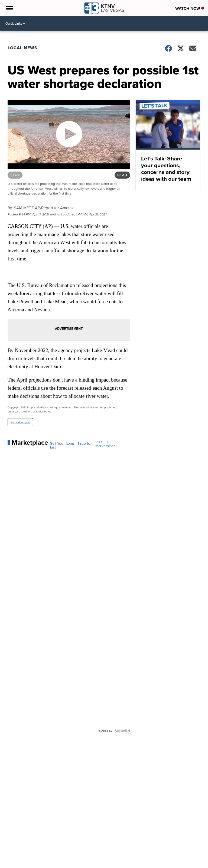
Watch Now (190, 8)
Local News (22, 48)
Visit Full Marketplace (105, 444)
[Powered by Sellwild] (122, 731)
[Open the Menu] (9, 8)
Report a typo (20, 422)
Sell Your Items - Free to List (70, 446)
